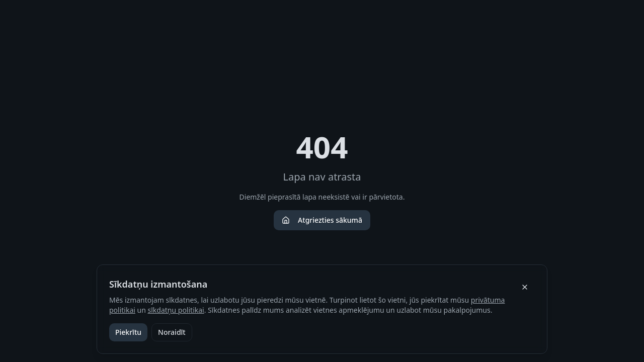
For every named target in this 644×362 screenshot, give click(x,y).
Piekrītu (128, 332)
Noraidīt (172, 332)
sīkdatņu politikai (176, 310)
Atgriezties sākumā (322, 220)
